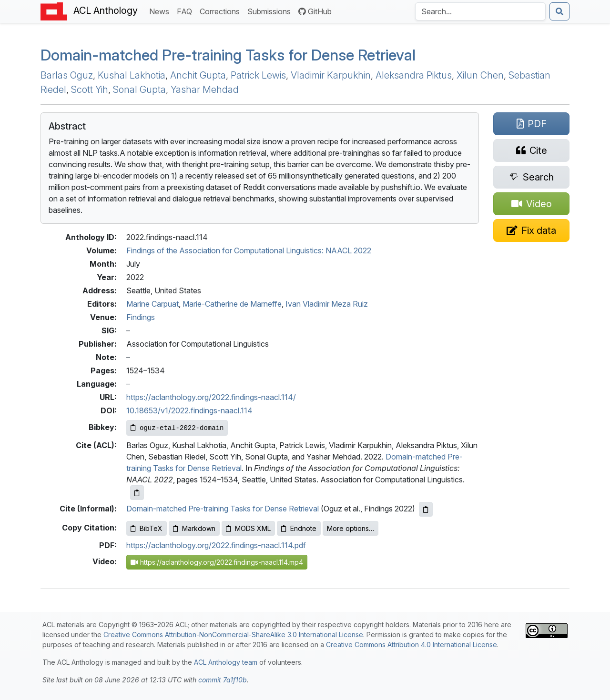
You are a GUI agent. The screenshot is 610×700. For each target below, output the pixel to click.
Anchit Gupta (198, 75)
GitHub (315, 11)
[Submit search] (559, 11)
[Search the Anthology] (480, 11)
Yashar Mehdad (205, 90)
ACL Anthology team (226, 662)
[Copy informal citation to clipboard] (426, 509)
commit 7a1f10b (223, 680)
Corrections (222, 11)
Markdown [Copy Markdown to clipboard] (194, 528)
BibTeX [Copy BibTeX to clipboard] (147, 528)
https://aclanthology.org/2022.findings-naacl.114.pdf (216, 545)
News (161, 11)
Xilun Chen (480, 75)
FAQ (186, 11)
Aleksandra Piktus (414, 75)
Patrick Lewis (258, 75)
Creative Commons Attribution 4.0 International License (412, 645)
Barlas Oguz (67, 75)
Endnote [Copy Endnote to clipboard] (299, 528)
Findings (141, 317)
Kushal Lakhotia (132, 75)
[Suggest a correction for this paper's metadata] (531, 230)
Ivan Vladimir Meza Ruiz (327, 304)
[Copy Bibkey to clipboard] (177, 428)
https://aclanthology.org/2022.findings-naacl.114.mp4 (217, 562)
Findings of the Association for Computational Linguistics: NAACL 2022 (249, 250)
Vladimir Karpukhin (331, 75)
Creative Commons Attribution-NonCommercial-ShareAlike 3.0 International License (233, 635)
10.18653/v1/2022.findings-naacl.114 (189, 410)
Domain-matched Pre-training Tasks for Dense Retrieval (228, 55)
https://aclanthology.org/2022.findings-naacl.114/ (211, 397)
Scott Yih (90, 90)
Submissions (271, 11)
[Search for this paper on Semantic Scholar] (531, 177)
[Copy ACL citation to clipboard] (137, 493)
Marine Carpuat (152, 304)
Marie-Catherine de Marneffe (232, 304)
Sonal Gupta (139, 90)
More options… (351, 528)
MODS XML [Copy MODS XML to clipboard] (248, 528)
